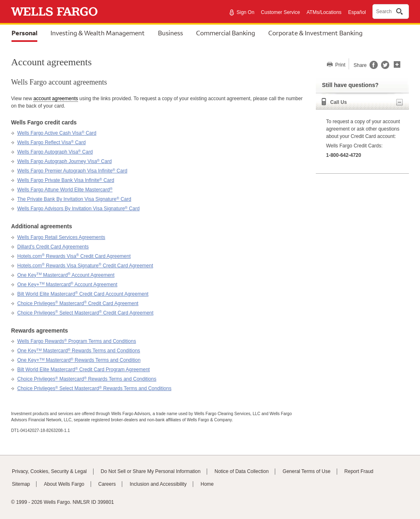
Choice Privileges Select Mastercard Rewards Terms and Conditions (94, 388)
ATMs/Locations (324, 12)
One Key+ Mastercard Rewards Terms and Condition (79, 360)
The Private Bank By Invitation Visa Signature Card (74, 199)
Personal (24, 33)
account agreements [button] (56, 99)
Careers (107, 484)
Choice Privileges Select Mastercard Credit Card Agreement (85, 313)
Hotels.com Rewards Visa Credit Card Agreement (74, 256)
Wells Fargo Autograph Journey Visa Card (64, 161)
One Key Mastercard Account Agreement (66, 275)
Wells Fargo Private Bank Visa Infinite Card (66, 180)
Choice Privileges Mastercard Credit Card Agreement (78, 303)
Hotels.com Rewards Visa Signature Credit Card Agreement (85, 266)
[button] (397, 64)
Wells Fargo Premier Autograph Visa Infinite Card (72, 171)
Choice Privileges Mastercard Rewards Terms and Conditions (87, 379)
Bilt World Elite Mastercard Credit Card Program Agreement (83, 370)
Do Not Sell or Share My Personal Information (151, 471)
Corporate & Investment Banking (315, 33)
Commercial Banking (226, 33)
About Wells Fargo (64, 484)
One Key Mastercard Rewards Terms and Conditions (79, 351)
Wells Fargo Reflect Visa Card (51, 142)
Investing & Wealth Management (98, 33)
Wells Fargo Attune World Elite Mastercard (65, 190)
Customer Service (280, 12)
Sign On (245, 12)
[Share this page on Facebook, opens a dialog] (373, 67)
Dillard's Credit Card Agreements (53, 247)
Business (170, 33)
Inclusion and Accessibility (158, 484)
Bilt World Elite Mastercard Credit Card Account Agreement (83, 294)
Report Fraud (359, 471)
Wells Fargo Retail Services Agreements (61, 237)
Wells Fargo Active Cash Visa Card (57, 133)
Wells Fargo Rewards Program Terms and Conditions (77, 341)
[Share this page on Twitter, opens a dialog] (383, 67)
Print (340, 65)
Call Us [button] (366, 102)
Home (207, 484)
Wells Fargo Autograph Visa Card (55, 152)
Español (357, 12)
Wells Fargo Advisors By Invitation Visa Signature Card (78, 209)
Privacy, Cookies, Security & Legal (49, 471)
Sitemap (21, 484)
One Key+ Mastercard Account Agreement (67, 285)
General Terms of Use (307, 471)
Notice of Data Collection (242, 471)
